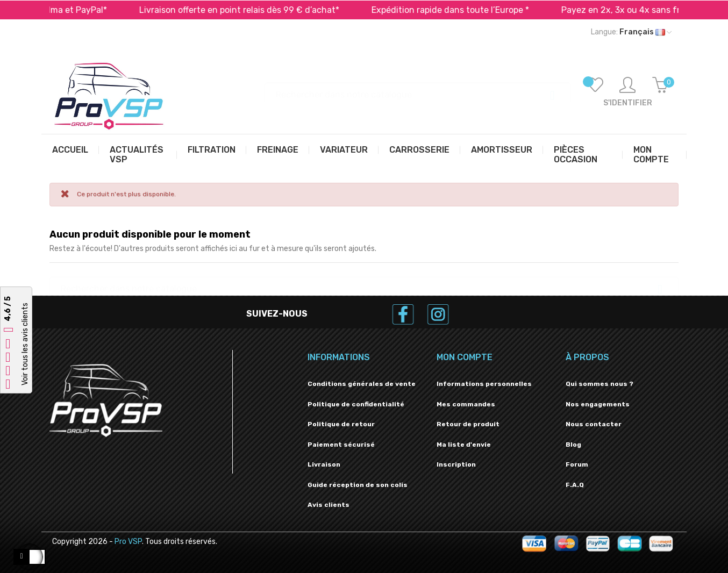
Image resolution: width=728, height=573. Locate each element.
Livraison (324, 464)
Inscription (456, 464)
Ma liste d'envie (464, 445)
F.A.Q (575, 485)
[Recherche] (418, 89)
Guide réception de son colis (358, 485)
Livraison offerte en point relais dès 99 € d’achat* (253, 10)
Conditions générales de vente (362, 384)
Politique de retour (341, 424)
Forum (577, 464)
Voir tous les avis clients (25, 345)
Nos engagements (598, 404)
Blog (573, 445)
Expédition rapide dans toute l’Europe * (464, 10)
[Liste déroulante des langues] (631, 32)
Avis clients (329, 505)
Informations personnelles (484, 384)
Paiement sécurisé (341, 445)
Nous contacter (594, 424)
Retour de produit (468, 424)
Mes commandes (466, 404)
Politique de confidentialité (356, 404)
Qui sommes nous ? (599, 384)
